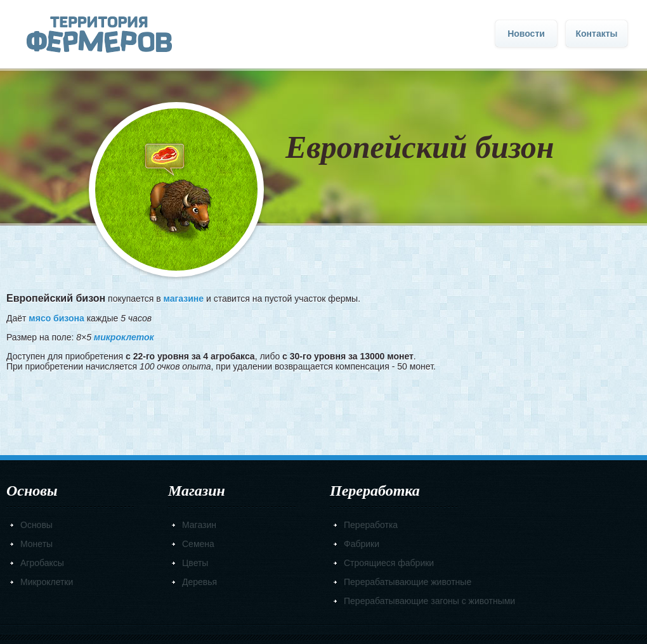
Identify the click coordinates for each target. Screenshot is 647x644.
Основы (36, 525)
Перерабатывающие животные (408, 582)
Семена (198, 544)
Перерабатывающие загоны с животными (429, 601)
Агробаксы (42, 563)
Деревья (199, 582)
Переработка (371, 525)
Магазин (199, 525)
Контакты (596, 34)
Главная (99, 35)
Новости (526, 34)
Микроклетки (47, 582)
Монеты (36, 544)
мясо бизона (56, 318)
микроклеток (124, 337)
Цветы (195, 563)
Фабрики (362, 544)
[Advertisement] (324, 409)
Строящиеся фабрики (389, 563)
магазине (183, 299)
